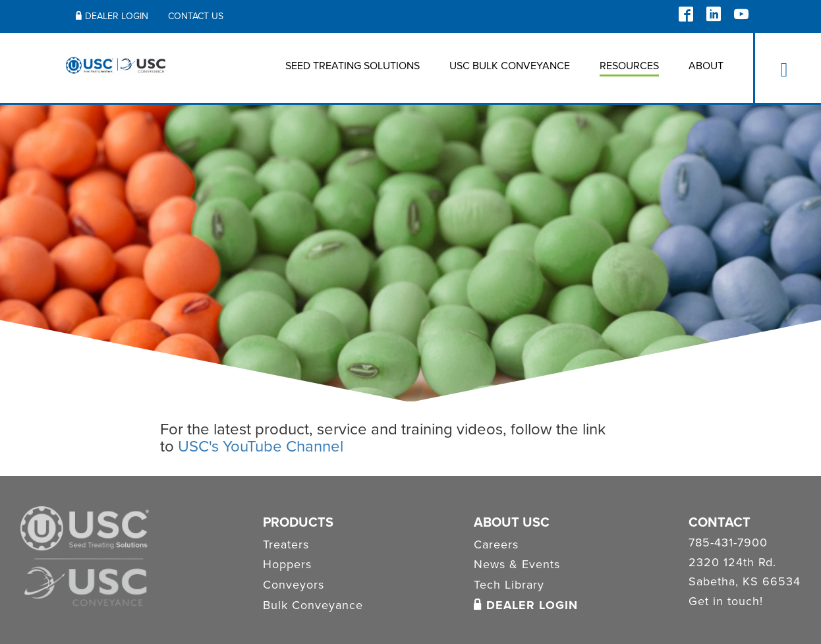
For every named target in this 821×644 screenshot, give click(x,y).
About (706, 66)
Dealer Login (112, 16)
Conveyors (294, 585)
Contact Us (196, 16)
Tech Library (509, 585)
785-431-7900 (728, 543)
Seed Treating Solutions (353, 66)
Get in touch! (726, 602)
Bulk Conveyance (313, 605)
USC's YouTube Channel (261, 447)
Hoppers (287, 564)
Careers (496, 544)
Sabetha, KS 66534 (745, 582)
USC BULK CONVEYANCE (510, 66)
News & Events (517, 564)
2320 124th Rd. (732, 563)
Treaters (286, 544)
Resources (629, 66)
